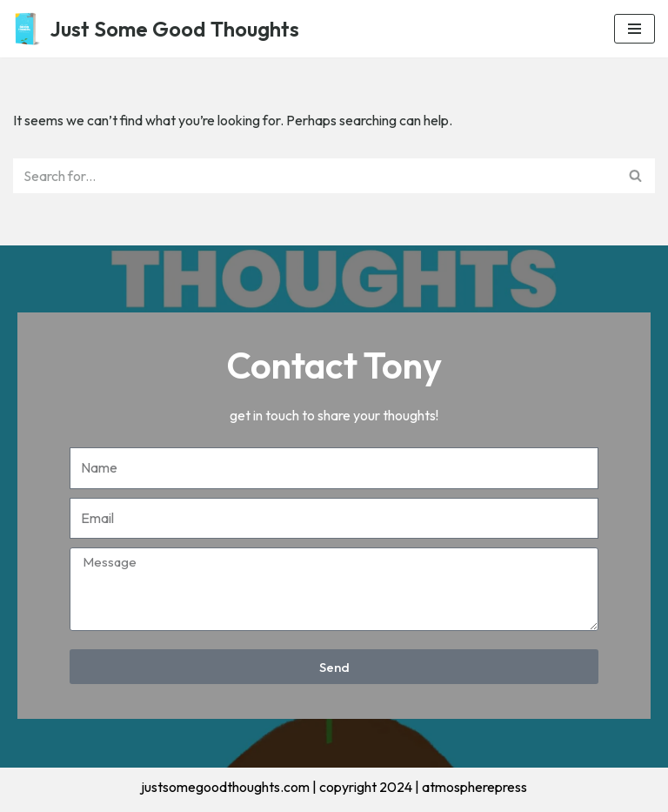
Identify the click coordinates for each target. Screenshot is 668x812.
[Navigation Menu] (635, 29)
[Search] (314, 176)
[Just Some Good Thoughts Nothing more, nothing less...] (156, 29)
